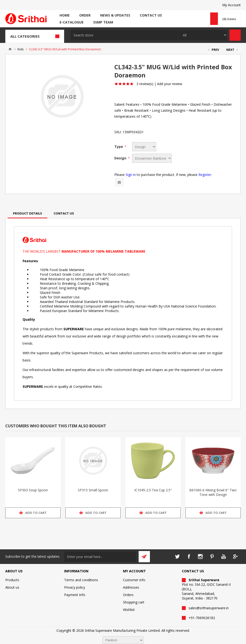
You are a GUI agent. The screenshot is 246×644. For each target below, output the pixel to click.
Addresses (131, 587)
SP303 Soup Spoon (33, 490)
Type (119, 147)
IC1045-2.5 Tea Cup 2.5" (153, 490)
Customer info (134, 580)
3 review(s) (145, 84)
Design (121, 158)
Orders (128, 595)
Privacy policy (75, 587)
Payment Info (75, 595)
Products (12, 580)
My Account (231, 5)
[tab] (28, 213)
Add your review (170, 84)
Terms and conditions (81, 580)
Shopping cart (134, 602)
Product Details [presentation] (28, 213)
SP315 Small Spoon (93, 490)
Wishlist (129, 610)
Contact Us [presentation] (64, 213)
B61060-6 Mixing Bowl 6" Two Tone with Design (213, 492)
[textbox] (125, 35)
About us (12, 587)
